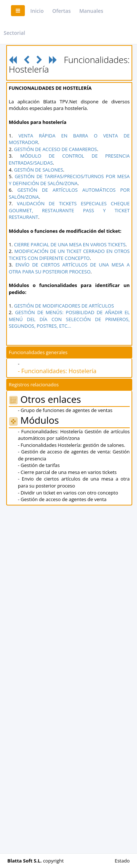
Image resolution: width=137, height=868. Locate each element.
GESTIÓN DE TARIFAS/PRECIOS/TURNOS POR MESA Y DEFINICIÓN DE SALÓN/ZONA (69, 180)
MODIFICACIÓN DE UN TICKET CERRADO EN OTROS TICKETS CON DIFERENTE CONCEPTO (69, 255)
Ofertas (62, 11)
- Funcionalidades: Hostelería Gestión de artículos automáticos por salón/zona (74, 435)
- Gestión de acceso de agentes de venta (62, 499)
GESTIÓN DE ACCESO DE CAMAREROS (55, 149)
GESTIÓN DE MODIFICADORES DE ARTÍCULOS (64, 306)
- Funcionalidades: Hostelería (57, 371)
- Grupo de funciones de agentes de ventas (65, 410)
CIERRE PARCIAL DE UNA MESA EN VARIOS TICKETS (70, 244)
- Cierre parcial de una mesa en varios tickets (67, 472)
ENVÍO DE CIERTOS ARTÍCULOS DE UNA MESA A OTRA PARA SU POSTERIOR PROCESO (69, 268)
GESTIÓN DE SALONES (38, 170)
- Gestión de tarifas (39, 465)
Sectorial (14, 33)
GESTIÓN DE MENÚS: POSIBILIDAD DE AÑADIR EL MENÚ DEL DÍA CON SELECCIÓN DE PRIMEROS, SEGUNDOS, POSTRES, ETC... (69, 319)
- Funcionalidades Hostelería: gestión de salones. (72, 445)
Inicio (37, 11)
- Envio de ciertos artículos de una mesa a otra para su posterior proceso (74, 482)
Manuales (91, 11)
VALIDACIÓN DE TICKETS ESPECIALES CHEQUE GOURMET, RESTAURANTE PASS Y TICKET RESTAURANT (69, 210)
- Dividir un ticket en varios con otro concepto (68, 493)
